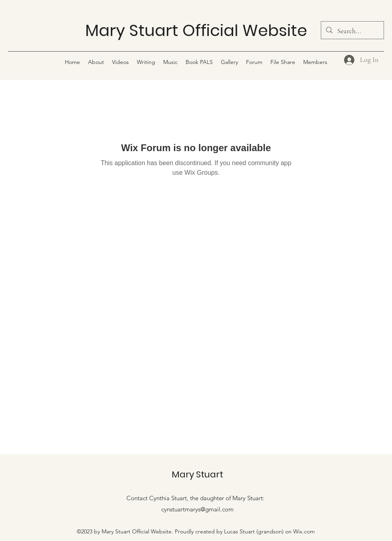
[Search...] (352, 31)
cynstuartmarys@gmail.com (197, 509)
